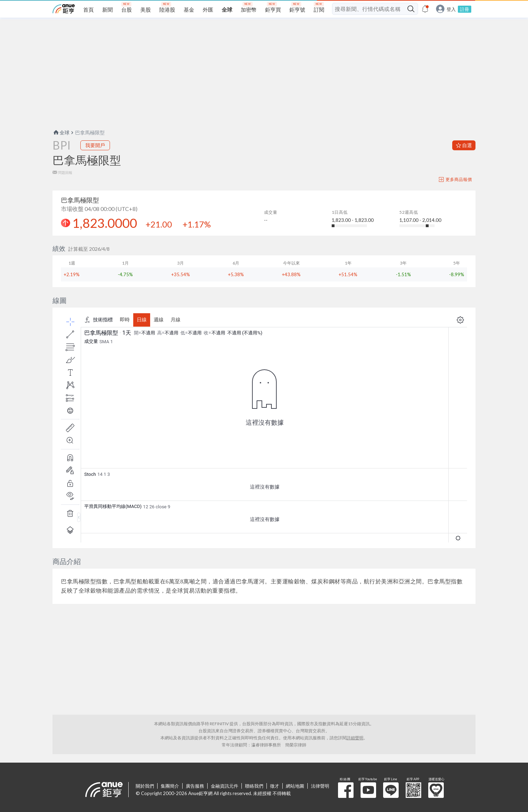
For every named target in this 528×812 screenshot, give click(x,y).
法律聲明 (320, 786)
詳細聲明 (355, 738)
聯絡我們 (254, 786)
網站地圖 (295, 786)
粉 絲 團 (346, 790)
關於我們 (145, 786)
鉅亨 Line (391, 790)
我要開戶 (95, 145)
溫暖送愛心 (436, 790)
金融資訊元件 (225, 786)
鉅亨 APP (413, 790)
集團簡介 (170, 786)
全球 (61, 132)
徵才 (275, 786)
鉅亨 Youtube (368, 790)
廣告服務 (195, 786)
